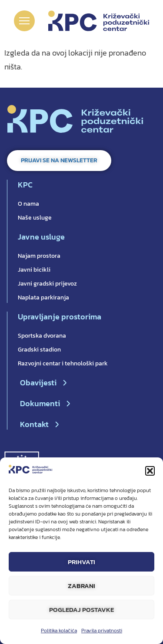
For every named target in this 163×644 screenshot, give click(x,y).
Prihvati (81, 562)
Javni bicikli (34, 270)
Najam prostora (39, 256)
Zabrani (81, 586)
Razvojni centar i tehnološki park (63, 363)
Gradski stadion (39, 350)
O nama (28, 204)
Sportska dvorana (42, 336)
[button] (150, 471)
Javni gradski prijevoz (47, 284)
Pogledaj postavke (81, 609)
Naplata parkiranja (43, 297)
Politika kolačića (59, 631)
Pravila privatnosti (102, 631)
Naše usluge (35, 218)
